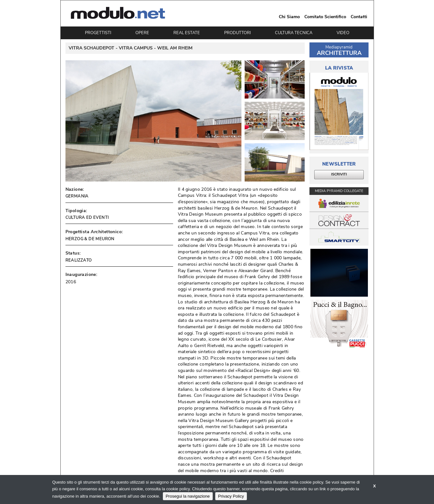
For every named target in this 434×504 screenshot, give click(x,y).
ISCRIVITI (339, 174)
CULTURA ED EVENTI (87, 218)
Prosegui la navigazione (188, 496)
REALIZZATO (79, 260)
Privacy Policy (231, 496)
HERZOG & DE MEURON (90, 239)
